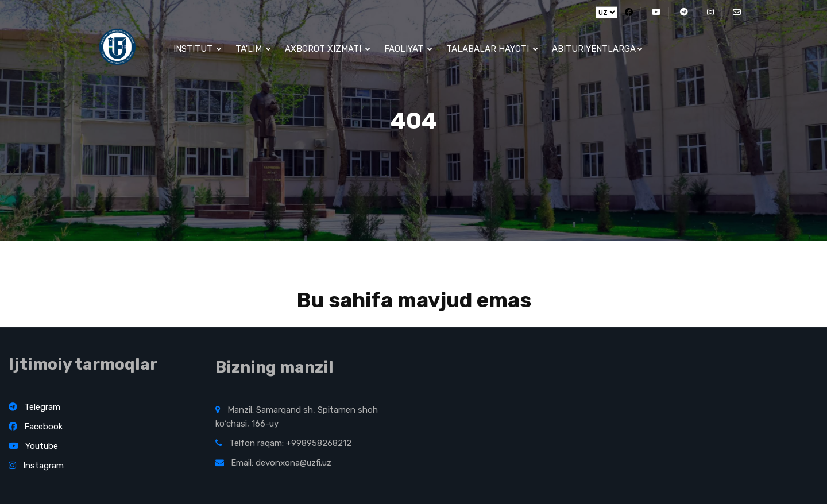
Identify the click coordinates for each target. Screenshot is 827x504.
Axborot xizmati (328, 49)
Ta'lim (253, 49)
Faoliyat (408, 49)
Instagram (36, 466)
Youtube (33, 446)
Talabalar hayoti (492, 49)
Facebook (36, 427)
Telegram (34, 407)
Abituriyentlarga (597, 49)
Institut (198, 49)
